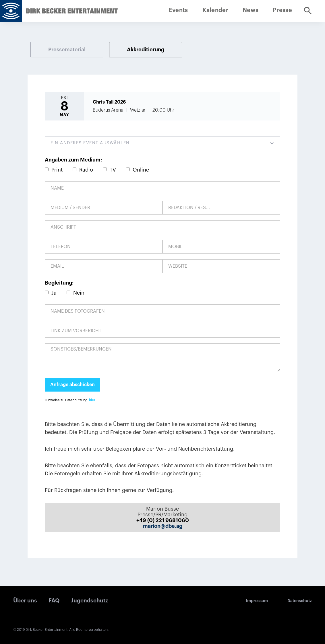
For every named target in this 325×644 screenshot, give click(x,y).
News (250, 10)
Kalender (215, 10)
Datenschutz (300, 601)
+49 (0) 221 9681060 (163, 520)
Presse (282, 10)
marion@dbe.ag (163, 526)
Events (178, 10)
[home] (11, 11)
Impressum (257, 601)
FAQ (54, 601)
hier (92, 400)
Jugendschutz (89, 601)
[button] (162, 143)
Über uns (25, 601)
